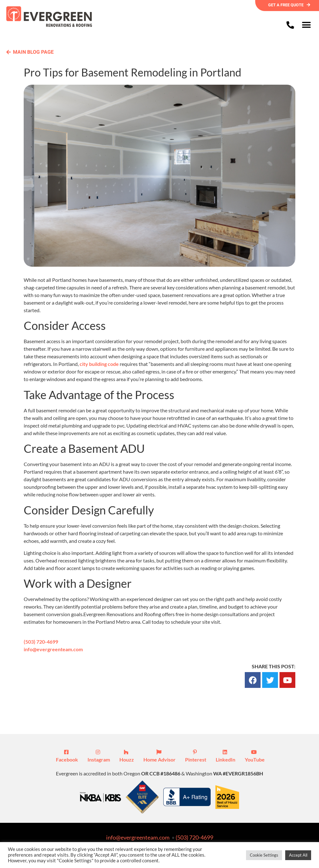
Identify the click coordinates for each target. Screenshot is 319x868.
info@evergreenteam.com (53, 649)
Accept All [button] (298, 855)
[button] (306, 25)
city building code (99, 364)
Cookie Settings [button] (264, 855)
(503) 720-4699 (41, 642)
